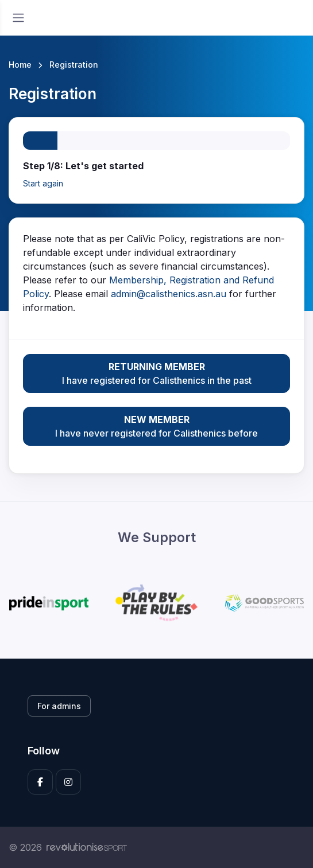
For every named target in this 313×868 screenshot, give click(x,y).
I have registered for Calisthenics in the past (156, 373)
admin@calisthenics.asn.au (169, 294)
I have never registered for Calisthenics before (156, 426)
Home (20, 65)
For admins (59, 706)
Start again (43, 183)
